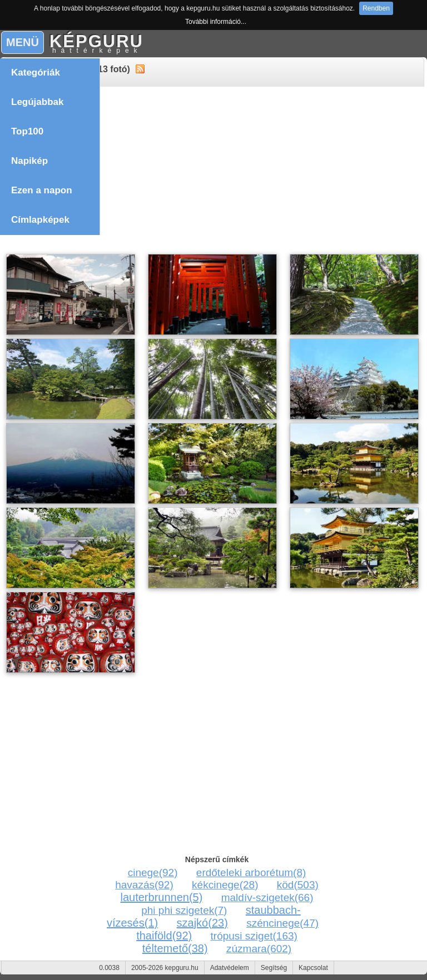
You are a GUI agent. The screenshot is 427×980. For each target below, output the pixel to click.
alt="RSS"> (140, 68)
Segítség (274, 968)
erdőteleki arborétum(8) (251, 872)
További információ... (216, 22)
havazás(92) (144, 885)
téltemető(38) (175, 948)
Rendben (376, 8)
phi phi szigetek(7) (184, 910)
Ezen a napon (42, 190)
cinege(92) (153, 872)
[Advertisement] (213, 172)
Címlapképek (40, 220)
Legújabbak (37, 102)
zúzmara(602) (259, 949)
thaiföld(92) (164, 936)
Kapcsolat (313, 968)
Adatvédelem (230, 968)
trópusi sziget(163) (254, 936)
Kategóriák (37, 72)
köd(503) (298, 885)
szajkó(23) (202, 923)
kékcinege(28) (225, 885)
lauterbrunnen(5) (162, 897)
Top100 (27, 131)
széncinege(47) (282, 923)
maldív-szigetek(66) (267, 897)
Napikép (29, 161)
